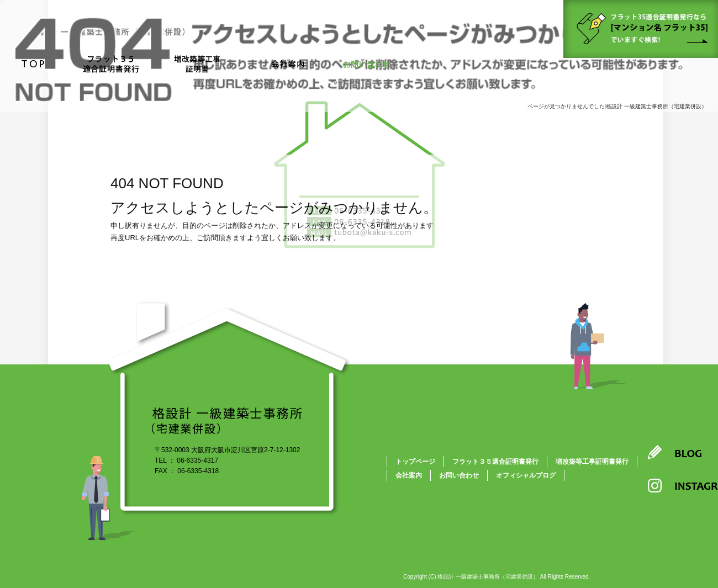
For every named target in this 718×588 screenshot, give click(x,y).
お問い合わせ (367, 65)
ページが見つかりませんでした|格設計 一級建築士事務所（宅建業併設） (617, 106)
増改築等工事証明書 (202, 65)
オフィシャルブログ (526, 475)
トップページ (33, 65)
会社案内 (287, 65)
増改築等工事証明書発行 (592, 462)
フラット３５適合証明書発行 (109, 65)
